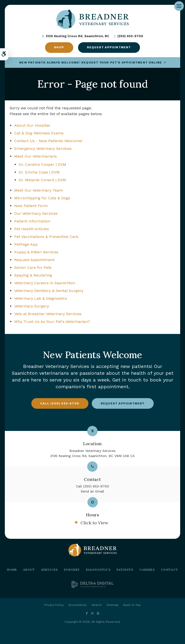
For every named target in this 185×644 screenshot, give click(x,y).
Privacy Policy (54, 605)
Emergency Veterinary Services (43, 149)
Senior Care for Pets (33, 267)
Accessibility (78, 605)
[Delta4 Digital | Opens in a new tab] (92, 587)
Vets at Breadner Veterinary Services (48, 314)
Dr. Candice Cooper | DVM (43, 164)
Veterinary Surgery (32, 306)
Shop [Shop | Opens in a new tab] (59, 47)
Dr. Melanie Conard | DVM (42, 180)
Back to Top (132, 605)
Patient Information (32, 221)
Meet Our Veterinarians (36, 156)
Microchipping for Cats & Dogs (42, 198)
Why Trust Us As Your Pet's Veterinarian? (52, 322)
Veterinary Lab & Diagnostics (41, 298)
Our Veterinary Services (36, 213)
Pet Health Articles (32, 229)
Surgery (72, 570)
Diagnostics (98, 570)
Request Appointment (109, 47)
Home (12, 570)
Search (97, 605)
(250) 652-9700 (130, 36)
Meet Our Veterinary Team (39, 190)
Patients (125, 570)
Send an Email (92, 491)
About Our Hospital (32, 125)
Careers (147, 570)
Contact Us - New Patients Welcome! (48, 141)
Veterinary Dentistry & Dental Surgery (49, 291)
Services (50, 570)
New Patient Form (31, 206)
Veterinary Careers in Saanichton (45, 283)
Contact (169, 570)
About (29, 570)
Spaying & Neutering (33, 275)
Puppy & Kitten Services (36, 252)
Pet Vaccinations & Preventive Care (46, 237)
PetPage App (26, 244)
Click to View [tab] (94, 523)
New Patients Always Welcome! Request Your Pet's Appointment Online (91, 62)
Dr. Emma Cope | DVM (39, 172)
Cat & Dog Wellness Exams (39, 133)
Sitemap (112, 605)
